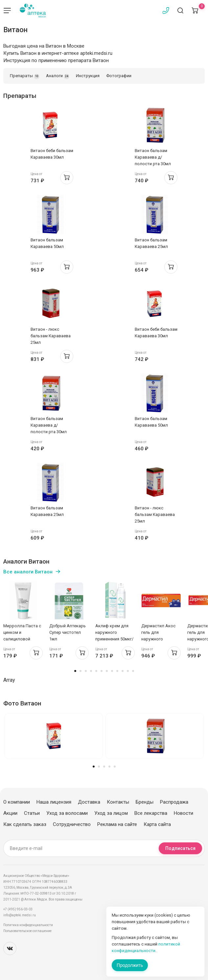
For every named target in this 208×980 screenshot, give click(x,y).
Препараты (25, 76)
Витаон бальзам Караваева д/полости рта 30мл (153, 157)
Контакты (118, 802)
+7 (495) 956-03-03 (18, 909)
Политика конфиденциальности (28, 925)
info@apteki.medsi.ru (20, 915)
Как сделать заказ (25, 824)
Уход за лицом (111, 813)
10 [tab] (123, 671)
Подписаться (180, 848)
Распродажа (174, 802)
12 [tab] (133, 671)
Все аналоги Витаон (28, 572)
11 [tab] (128, 671)
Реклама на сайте (117, 824)
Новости (184, 813)
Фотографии (119, 76)
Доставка (89, 802)
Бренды (145, 802)
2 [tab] (81, 671)
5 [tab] (96, 671)
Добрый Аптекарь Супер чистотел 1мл (68, 632)
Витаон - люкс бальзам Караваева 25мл (51, 336)
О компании (17, 802)
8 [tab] (112, 671)
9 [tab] (117, 671)
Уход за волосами (67, 813)
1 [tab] (75, 671)
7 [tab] (107, 671)
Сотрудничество (72, 824)
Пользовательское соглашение (27, 931)
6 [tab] (102, 671)
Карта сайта (157, 824)
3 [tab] (86, 671)
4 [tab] (91, 671)
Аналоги (58, 76)
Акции (10, 813)
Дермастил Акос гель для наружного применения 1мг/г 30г (159, 639)
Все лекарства (151, 813)
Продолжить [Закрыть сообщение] (130, 965)
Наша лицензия (54, 802)
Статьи (32, 813)
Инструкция (88, 76)
